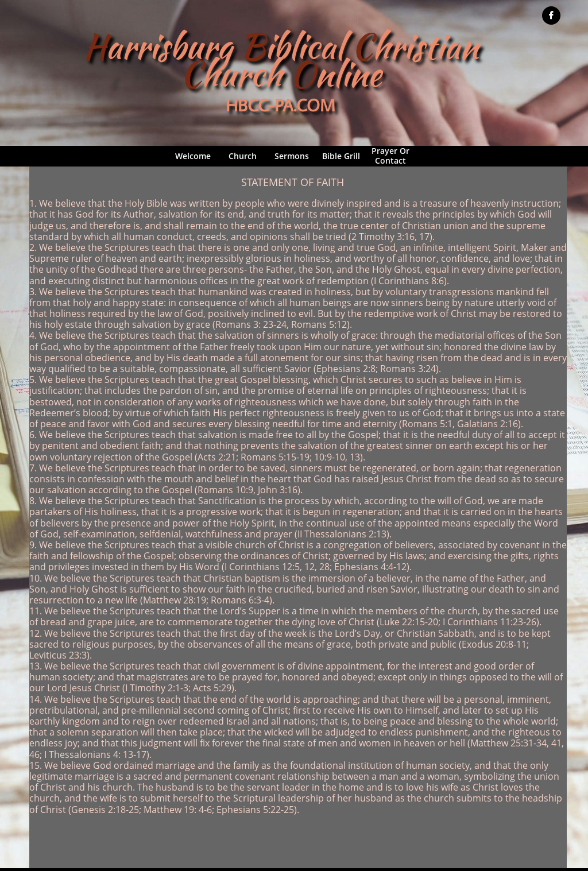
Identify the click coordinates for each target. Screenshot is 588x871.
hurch (241, 74)
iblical (308, 46)
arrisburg (173, 46)
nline (348, 74)
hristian (425, 46)
